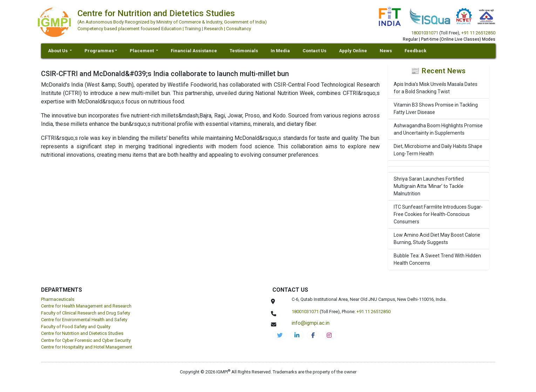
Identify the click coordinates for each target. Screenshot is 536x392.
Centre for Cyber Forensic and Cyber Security (86, 340)
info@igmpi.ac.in (311, 323)
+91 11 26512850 (478, 33)
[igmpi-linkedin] (297, 335)
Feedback (415, 51)
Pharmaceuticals (58, 299)
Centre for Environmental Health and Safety (84, 320)
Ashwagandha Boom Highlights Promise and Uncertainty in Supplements (438, 129)
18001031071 (425, 33)
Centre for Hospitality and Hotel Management (87, 347)
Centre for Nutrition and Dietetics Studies (82, 333)
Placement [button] (142, 51)
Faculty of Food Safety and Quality (76, 327)
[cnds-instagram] (329, 335)
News (386, 51)
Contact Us (314, 51)
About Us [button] (58, 51)
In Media (280, 51)
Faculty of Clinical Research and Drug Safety (86, 313)
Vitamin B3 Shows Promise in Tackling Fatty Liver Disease (436, 109)
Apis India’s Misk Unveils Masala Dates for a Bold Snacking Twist (436, 88)
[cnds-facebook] (313, 335)
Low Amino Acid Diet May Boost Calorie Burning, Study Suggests (437, 239)
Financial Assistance (194, 51)
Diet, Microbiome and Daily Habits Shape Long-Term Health (438, 150)
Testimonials (244, 51)
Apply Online (353, 51)
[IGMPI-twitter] (280, 335)
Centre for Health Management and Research (86, 306)
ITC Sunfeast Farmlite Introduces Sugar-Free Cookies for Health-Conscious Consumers (438, 214)
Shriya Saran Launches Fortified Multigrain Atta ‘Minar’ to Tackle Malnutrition (429, 186)
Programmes (99, 51)
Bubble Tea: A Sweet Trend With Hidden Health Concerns (437, 259)
